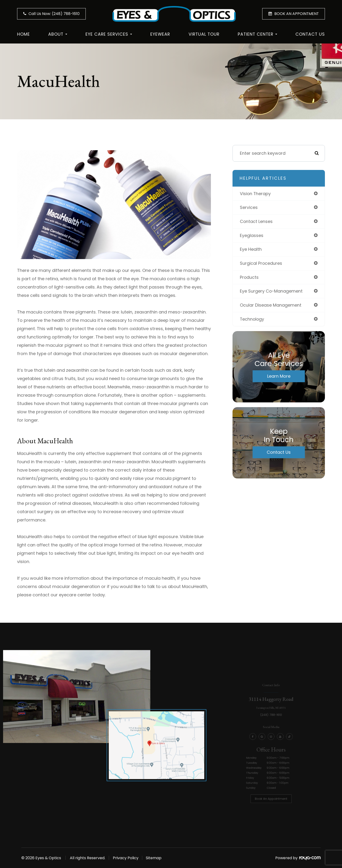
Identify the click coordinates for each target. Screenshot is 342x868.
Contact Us (310, 34)
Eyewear (160, 34)
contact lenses (256, 222)
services (249, 208)
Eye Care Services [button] (109, 34)
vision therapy (256, 194)
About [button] (58, 34)
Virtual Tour (204, 34)
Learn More (279, 377)
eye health (251, 250)
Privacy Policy (127, 858)
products (249, 278)
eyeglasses (252, 236)
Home (24, 34)
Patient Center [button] (257, 34)
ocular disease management (271, 306)
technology (252, 320)
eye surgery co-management (271, 292)
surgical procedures (261, 264)
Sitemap (156, 858)
